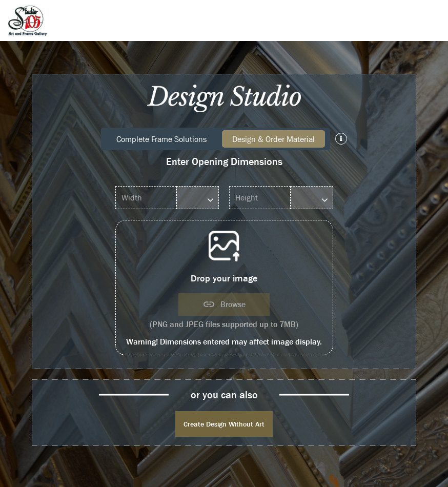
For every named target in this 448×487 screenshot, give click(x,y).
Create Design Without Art (224, 424)
